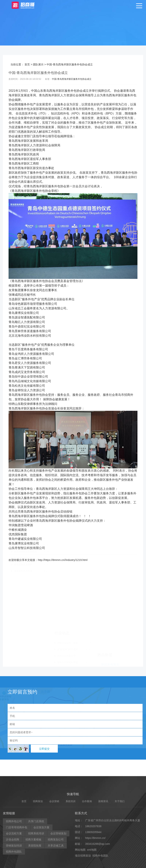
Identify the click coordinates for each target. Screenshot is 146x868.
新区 (61, 91)
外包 (74, 91)
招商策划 (38, 865)
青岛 (46, 91)
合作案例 (87, 865)
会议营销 (54, 865)
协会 (80, 91)
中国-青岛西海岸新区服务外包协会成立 (72, 79)
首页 (27, 64)
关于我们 (120, 865)
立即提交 (44, 749)
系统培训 (71, 865)
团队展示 (38, 64)
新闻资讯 (103, 865)
